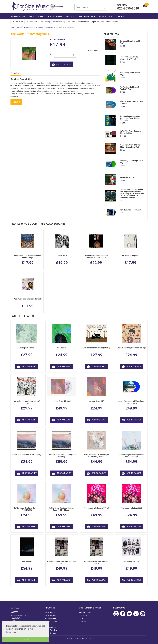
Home (12, 27)
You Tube (71, 22)
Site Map (82, 621)
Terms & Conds (85, 612)
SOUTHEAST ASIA (87, 17)
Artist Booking (45, 22)
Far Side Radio (31, 22)
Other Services (83, 22)
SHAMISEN (50, 27)
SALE (31, 17)
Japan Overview (97, 22)
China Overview (112, 22)
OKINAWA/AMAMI (55, 17)
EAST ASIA (71, 17)
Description (15, 73)
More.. (122, 17)
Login (81, 618)
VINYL (112, 17)
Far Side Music (18, 22)
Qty (51, 54)
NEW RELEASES (18, 17)
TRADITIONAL (29, 27)
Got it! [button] (26, 640)
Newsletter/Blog (59, 22)
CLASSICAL (40, 27)
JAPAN (40, 17)
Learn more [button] (11, 632)
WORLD (102, 17)
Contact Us (83, 615)
